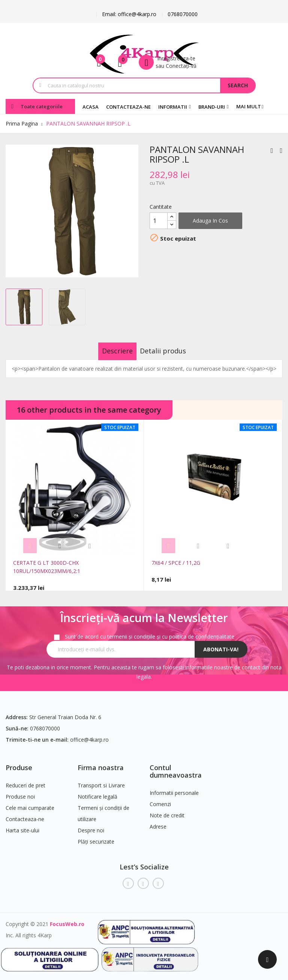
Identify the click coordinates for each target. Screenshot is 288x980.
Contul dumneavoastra (176, 767)
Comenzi (160, 800)
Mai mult (249, 106)
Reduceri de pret (25, 781)
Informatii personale (174, 788)
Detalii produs (171, 351)
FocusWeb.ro (67, 919)
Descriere (110, 351)
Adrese (158, 822)
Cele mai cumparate (30, 803)
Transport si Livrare (101, 781)
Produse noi (20, 792)
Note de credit (167, 811)
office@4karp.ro (89, 735)
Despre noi (91, 826)
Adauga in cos (210, 221)
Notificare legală (97, 792)
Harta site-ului (22, 826)
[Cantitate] (159, 221)
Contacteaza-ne (25, 815)
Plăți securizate (96, 837)
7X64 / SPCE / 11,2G (176, 563)
